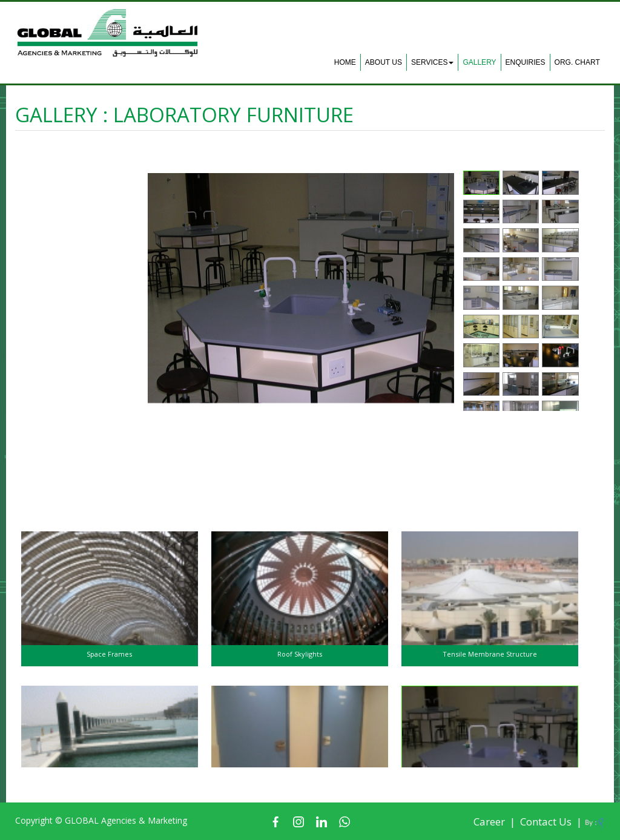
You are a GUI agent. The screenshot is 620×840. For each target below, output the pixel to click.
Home (345, 62)
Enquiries (526, 62)
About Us (384, 62)
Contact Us (546, 822)
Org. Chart (577, 62)
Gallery (479, 62)
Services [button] (432, 62)
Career (489, 822)
